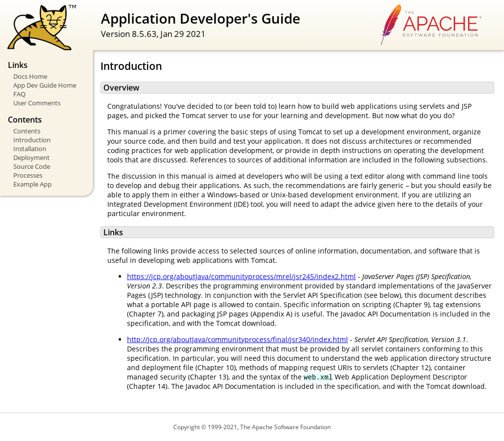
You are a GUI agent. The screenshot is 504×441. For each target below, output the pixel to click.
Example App (32, 184)
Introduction (32, 140)
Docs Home (30, 76)
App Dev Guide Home (45, 85)
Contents (27, 131)
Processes (28, 175)
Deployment (31, 157)
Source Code (32, 166)
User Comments (37, 103)
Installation (30, 149)
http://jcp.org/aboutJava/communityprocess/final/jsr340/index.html (237, 339)
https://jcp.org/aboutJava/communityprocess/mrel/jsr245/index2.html (241, 276)
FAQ (19, 94)
